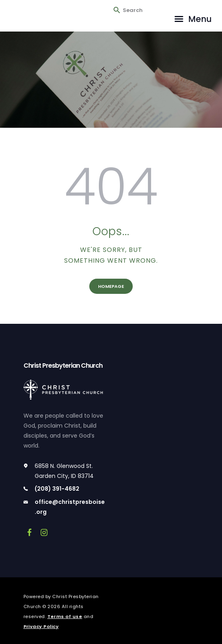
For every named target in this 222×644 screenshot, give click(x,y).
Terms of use (65, 616)
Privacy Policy (41, 626)
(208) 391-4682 (57, 489)
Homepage (111, 286)
